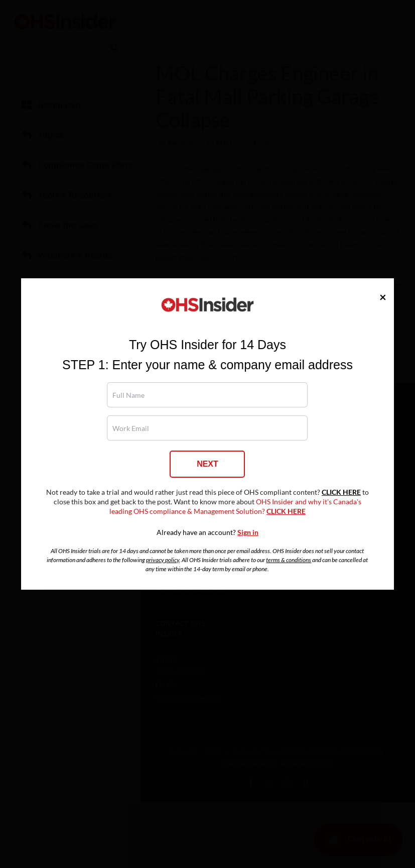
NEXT (208, 464)
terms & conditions (289, 560)
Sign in (248, 532)
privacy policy (163, 560)
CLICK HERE (341, 492)
